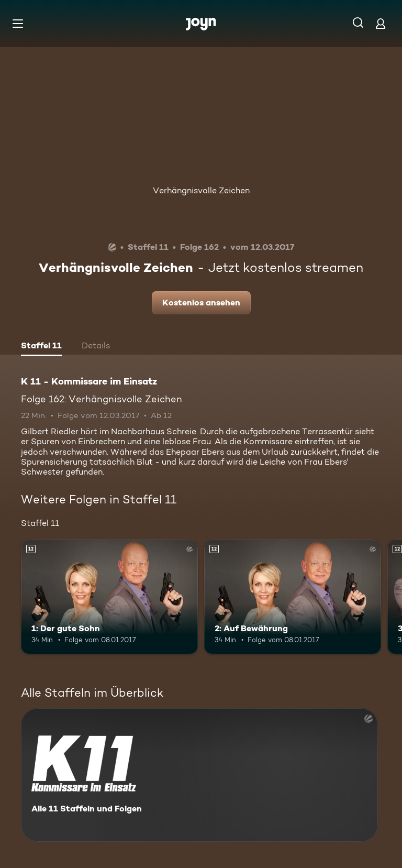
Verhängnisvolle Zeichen (201, 190)
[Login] (381, 23)
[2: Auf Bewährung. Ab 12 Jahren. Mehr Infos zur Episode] (293, 597)
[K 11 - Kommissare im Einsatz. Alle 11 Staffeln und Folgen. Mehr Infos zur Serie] (199, 775)
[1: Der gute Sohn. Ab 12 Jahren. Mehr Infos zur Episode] (109, 597)
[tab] (41, 347)
